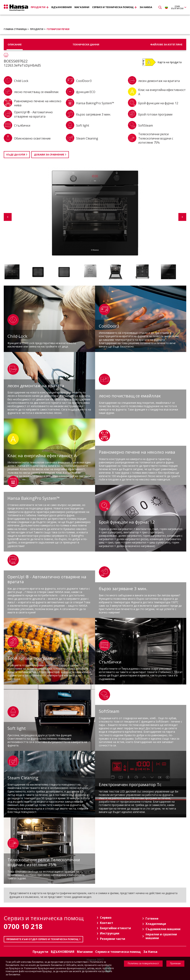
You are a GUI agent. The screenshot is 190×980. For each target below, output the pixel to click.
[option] (16, 272)
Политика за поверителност (143, 963)
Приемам (175, 963)
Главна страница (15, 29)
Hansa (16, 8)
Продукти (37, 29)
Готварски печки (58, 29)
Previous (8, 217)
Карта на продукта (170, 62)
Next (182, 217)
